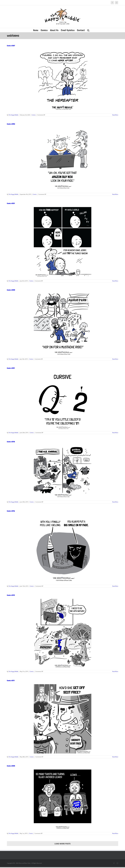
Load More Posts (62, 844)
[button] (88, 30)
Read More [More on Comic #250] (115, 194)
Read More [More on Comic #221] (115, 433)
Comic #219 (11, 442)
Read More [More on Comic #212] (115, 671)
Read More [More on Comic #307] (115, 115)
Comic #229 (11, 290)
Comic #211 (11, 680)
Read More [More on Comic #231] (115, 281)
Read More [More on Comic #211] (115, 757)
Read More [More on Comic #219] (115, 502)
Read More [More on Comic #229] (115, 359)
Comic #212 (11, 595)
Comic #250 (11, 124)
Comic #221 (11, 368)
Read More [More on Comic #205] (115, 833)
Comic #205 (11, 766)
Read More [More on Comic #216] (115, 586)
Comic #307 (11, 46)
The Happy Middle (13, 115)
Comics (34, 115)
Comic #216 (11, 511)
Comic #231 (11, 203)
